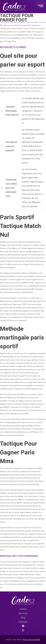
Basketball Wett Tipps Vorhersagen (19, 556)
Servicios (23, 613)
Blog (23, 618)
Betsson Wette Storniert (13, 47)
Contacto (23, 622)
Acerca (23, 609)
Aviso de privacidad (31, 640)
